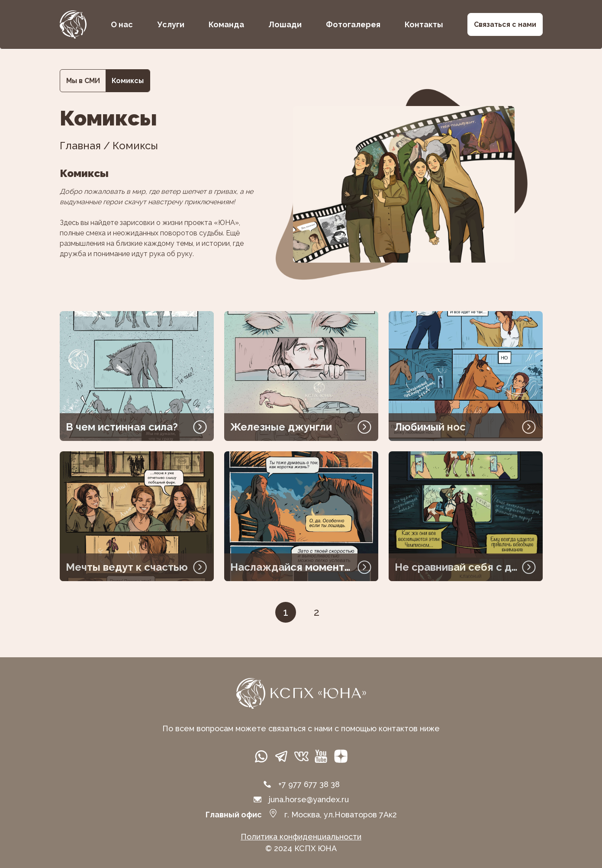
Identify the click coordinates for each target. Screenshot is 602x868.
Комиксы (128, 81)
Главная (80, 146)
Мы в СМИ (83, 81)
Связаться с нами (505, 24)
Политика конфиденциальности (301, 837)
